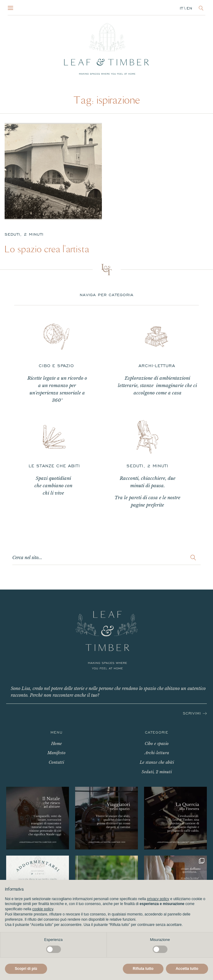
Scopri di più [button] (26, 969)
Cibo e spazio (157, 744)
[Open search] (201, 8)
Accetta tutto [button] (187, 969)
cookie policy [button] (43, 909)
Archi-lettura (157, 753)
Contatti (56, 762)
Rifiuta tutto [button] (143, 969)
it (181, 8)
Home (56, 744)
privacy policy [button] (158, 899)
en (189, 8)
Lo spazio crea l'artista (47, 249)
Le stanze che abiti (157, 762)
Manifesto (56, 753)
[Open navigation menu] (10, 8)
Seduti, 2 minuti (24, 234)
